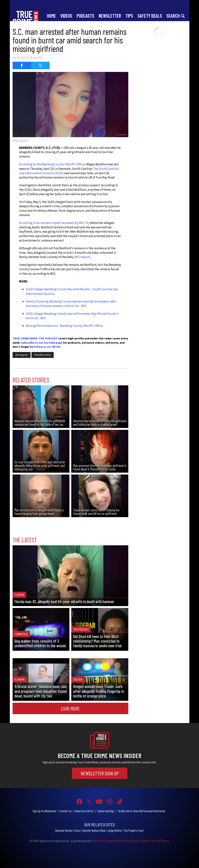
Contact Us (66, 811)
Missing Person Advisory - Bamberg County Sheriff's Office (64, 326)
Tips (129, 16)
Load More (70, 708)
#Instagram (22, 355)
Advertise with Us (84, 811)
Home (51, 16)
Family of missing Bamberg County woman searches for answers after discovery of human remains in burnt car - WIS (71, 304)
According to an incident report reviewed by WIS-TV (54, 223)
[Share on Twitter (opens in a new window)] (40, 65)
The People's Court (134, 830)
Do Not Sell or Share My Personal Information (142, 811)
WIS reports (82, 257)
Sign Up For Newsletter (45, 811)
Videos (66, 16)
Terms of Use (148, 841)
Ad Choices (163, 841)
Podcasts (85, 16)
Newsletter (110, 16)
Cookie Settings (106, 811)
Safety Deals (150, 16)
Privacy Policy (131, 841)
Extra (77, 830)
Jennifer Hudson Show (94, 830)
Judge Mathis (115, 830)
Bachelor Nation (64, 830)
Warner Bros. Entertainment (107, 841)
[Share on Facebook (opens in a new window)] (22, 65)
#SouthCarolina (43, 355)
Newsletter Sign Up (100, 773)
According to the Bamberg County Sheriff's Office (52, 164)
